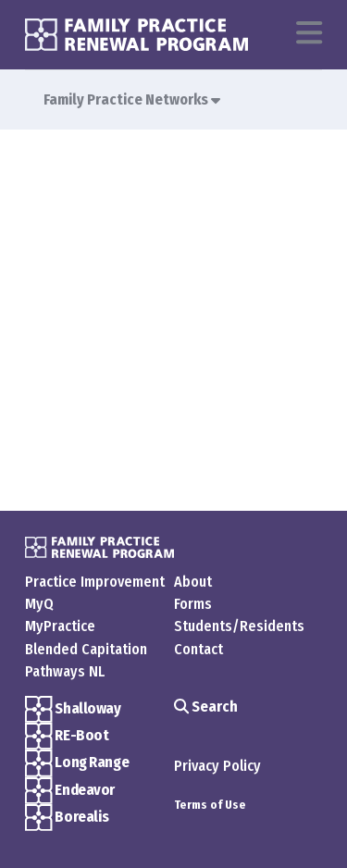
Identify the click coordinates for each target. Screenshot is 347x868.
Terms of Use (210, 805)
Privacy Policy (217, 766)
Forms (193, 604)
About (193, 582)
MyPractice (60, 626)
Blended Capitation (86, 649)
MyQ (39, 604)
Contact (198, 649)
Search (206, 707)
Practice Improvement (95, 582)
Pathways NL (65, 671)
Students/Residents (239, 626)
